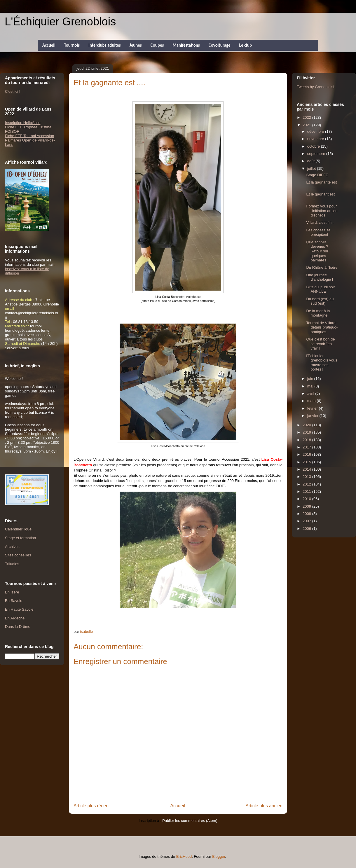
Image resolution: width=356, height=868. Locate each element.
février (313, 408)
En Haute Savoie (19, 609)
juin (311, 379)
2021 (307, 125)
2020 (307, 425)
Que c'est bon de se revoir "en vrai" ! (320, 344)
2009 (307, 506)
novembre (316, 139)
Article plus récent (92, 806)
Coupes (157, 45)
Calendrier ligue (18, 529)
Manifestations (186, 45)
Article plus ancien (264, 806)
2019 (307, 432)
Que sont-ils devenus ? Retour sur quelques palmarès (317, 251)
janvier (313, 416)
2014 (307, 469)
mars (312, 401)
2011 (307, 491)
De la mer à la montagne (318, 313)
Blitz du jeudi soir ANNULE (320, 289)
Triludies (12, 564)
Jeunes (136, 45)
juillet (312, 168)
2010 (307, 499)
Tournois (72, 45)
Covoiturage (220, 45)
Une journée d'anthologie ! (320, 277)
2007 (307, 521)
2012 (307, 484)
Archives (12, 547)
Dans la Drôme (18, 627)
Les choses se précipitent (318, 232)
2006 (307, 529)
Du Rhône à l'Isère (322, 267)
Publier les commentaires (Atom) (190, 821)
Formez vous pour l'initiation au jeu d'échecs (322, 211)
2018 (307, 440)
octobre (314, 146)
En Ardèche (15, 618)
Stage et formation (20, 538)
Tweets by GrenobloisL (316, 87)
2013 (307, 477)
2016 (307, 454)
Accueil (49, 45)
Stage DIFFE (317, 175)
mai (311, 386)
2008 (307, 514)
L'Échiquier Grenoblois (60, 22)
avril (311, 393)
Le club (246, 45)
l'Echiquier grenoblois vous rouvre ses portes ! (322, 363)
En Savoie (14, 601)
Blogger (219, 856)
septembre (317, 154)
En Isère (12, 592)
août (311, 161)
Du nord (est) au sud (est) (320, 301)
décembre (316, 131)
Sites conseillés (18, 555)
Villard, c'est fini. (320, 222)
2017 (307, 447)
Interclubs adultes (105, 45)
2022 (307, 117)
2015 (307, 462)
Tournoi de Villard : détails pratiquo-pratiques (322, 327)
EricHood (184, 856)
